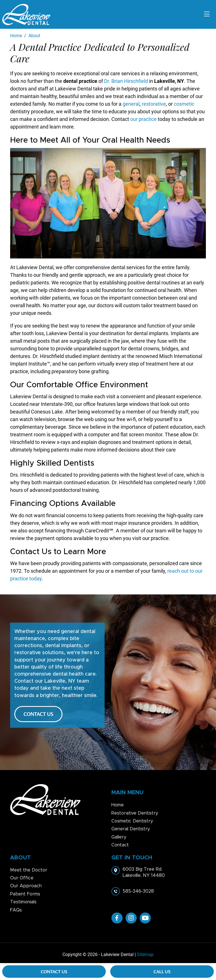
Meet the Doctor (29, 870)
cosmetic (184, 104)
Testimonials (23, 902)
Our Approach (26, 886)
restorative (154, 104)
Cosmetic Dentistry (132, 821)
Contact (120, 845)
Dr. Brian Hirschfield (127, 81)
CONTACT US (38, 714)
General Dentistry (131, 829)
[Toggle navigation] (207, 14)
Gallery (119, 837)
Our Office (22, 878)
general (131, 104)
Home (118, 805)
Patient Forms (25, 894)
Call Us (162, 972)
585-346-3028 (138, 891)
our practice (143, 119)
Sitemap (145, 954)
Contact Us (54, 972)
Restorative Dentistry (135, 813)
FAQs (16, 910)
